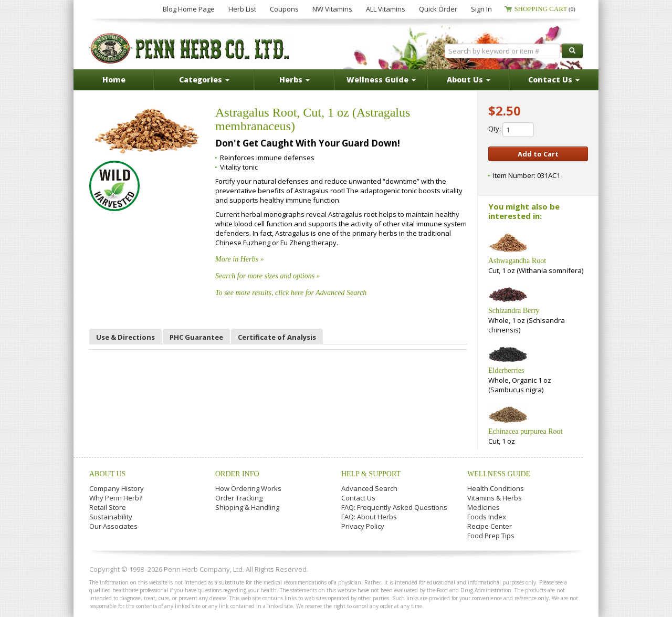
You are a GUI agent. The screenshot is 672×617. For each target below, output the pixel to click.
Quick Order (438, 9)
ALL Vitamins (386, 9)
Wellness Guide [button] (381, 80)
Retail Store (108, 507)
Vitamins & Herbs (495, 498)
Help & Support (371, 474)
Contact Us (358, 498)
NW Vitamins (332, 9)
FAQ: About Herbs (369, 517)
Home (114, 80)
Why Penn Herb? (116, 498)
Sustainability (111, 517)
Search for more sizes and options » (268, 276)
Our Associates (113, 526)
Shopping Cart (545, 9)
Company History (117, 488)
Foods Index (487, 517)
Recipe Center (490, 526)
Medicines (484, 507)
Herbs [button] (295, 80)
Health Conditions (496, 488)
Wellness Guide (499, 474)
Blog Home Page (189, 9)
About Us (107, 474)
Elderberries (506, 370)
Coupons (284, 9)
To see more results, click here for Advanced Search (291, 293)
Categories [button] (204, 80)
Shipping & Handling (247, 507)
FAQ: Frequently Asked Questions (394, 507)
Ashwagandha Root (517, 261)
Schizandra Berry (514, 311)
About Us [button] (469, 80)
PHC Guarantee (196, 337)
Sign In (481, 9)
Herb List (242, 9)
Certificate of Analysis (277, 337)
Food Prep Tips (491, 536)
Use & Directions (125, 337)
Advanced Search (369, 488)
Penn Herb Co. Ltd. (190, 48)
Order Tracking (239, 498)
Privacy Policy (363, 526)
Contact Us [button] (554, 80)
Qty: (511, 130)
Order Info (237, 474)
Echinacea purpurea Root (526, 431)
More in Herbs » (239, 259)
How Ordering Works (248, 488)
